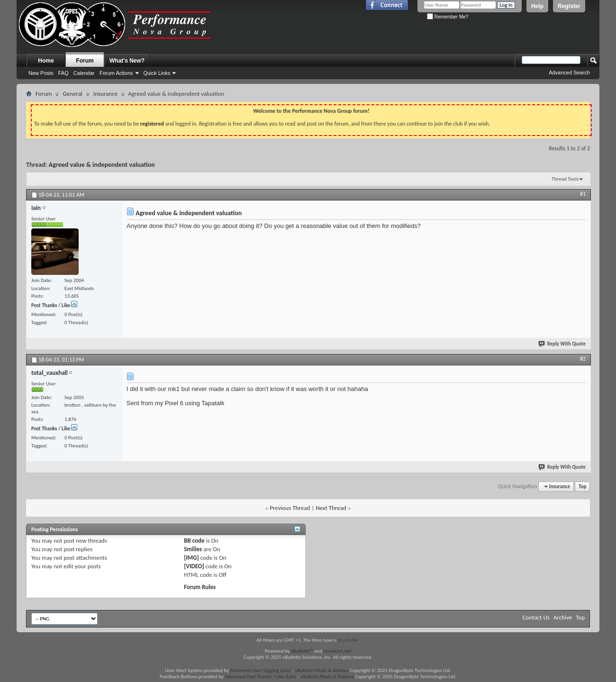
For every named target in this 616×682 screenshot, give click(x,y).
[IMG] (191, 558)
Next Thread (331, 508)
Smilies (193, 549)
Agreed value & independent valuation (102, 165)
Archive (563, 617)
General (72, 94)
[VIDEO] (194, 566)
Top (582, 486)
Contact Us (536, 617)
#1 (583, 194)
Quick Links (157, 73)
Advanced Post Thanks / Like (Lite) (260, 677)
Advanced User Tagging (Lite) (260, 670)
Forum (85, 61)
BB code (194, 541)
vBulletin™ (302, 651)
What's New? (127, 61)
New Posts (41, 73)
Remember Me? (448, 17)
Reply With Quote (562, 344)
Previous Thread (290, 508)
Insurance (105, 94)
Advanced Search (569, 73)
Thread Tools (565, 179)
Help (537, 6)
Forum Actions (116, 73)
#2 (583, 359)
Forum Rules (200, 587)
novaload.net (338, 651)
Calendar (84, 73)
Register (569, 6)
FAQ (63, 73)
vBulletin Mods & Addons (322, 670)
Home (46, 61)
